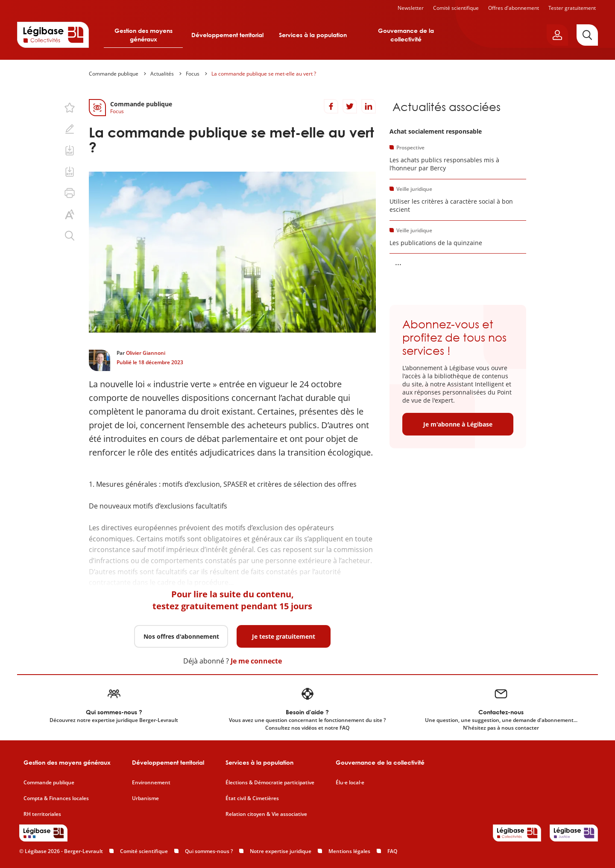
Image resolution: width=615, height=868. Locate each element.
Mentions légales (349, 851)
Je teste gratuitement (284, 636)
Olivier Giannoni (146, 353)
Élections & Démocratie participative (270, 783)
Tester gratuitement (572, 8)
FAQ (392, 851)
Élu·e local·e (350, 783)
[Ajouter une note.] (70, 129)
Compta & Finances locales (56, 798)
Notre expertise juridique (281, 851)
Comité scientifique (456, 8)
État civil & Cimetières (252, 798)
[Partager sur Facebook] (331, 106)
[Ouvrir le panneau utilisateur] (557, 35)
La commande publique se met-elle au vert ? (264, 74)
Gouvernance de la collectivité (406, 35)
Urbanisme (145, 798)
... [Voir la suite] (398, 262)
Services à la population (313, 35)
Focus (193, 74)
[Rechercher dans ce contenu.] (70, 236)
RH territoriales (42, 814)
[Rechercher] (587, 35)
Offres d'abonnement (514, 8)
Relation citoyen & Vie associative (266, 814)
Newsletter (411, 8)
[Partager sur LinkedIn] (369, 106)
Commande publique (114, 74)
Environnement (151, 783)
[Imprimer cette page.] (70, 193)
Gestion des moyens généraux (143, 35)
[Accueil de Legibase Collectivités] (53, 35)
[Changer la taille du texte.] (70, 214)
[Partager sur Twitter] (350, 106)
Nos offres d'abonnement (181, 636)
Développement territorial (227, 35)
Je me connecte (256, 661)
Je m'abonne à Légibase (458, 424)
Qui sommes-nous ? (209, 851)
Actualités (162, 74)
